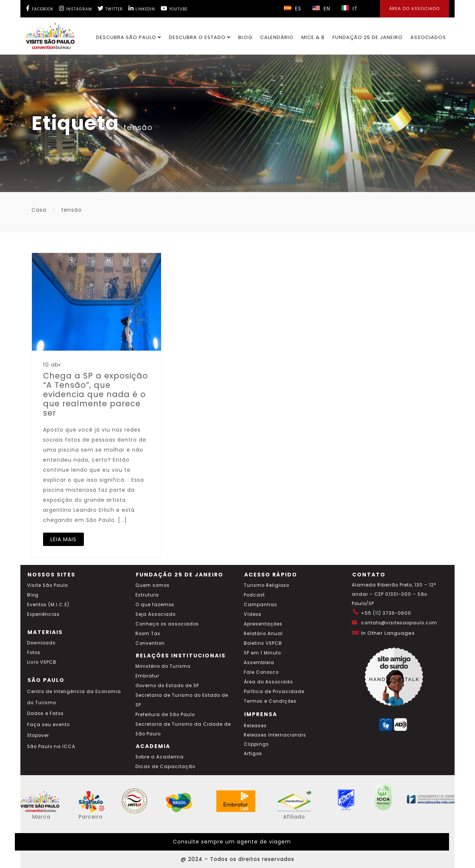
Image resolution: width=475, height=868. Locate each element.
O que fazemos (155, 605)
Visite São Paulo (47, 585)
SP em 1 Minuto (262, 653)
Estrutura (147, 595)
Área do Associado (268, 682)
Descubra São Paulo (129, 37)
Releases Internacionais (275, 735)
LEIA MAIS (63, 539)
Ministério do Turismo (163, 666)
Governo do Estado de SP (167, 686)
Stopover (38, 735)
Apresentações (263, 624)
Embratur (147, 676)
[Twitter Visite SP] (110, 8)
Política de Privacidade (274, 692)
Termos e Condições (270, 701)
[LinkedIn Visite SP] (142, 8)
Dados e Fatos (45, 713)
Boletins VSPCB (263, 643)
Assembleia (259, 663)
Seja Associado (155, 614)
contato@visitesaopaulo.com (399, 623)
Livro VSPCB (42, 662)
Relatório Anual (263, 634)
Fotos (34, 653)
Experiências (43, 614)
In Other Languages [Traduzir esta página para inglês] (388, 633)
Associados (428, 37)
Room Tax (148, 634)
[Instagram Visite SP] (76, 8)
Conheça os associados (167, 624)
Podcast (254, 595)
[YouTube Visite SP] (174, 8)
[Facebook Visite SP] (40, 8)
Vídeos (253, 614)
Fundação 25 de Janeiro (368, 37)
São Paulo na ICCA (51, 747)
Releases (255, 726)
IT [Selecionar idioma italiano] (350, 9)
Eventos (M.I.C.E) (48, 605)
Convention (150, 643)
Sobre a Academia (160, 757)
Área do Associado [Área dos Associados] (415, 9)
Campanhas (261, 605)
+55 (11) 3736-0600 (386, 613)
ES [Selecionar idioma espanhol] (293, 9)
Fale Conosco (261, 672)
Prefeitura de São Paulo (165, 715)
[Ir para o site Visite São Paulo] (46, 34)
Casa (39, 210)
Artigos (253, 754)
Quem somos (153, 585)
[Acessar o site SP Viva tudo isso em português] (96, 810)
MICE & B (313, 37)
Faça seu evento (48, 725)
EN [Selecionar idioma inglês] (321, 9)
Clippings (256, 744)
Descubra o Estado (200, 37)
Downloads (41, 643)
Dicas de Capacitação (165, 767)
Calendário (277, 37)
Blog (245, 37)
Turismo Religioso (266, 585)
